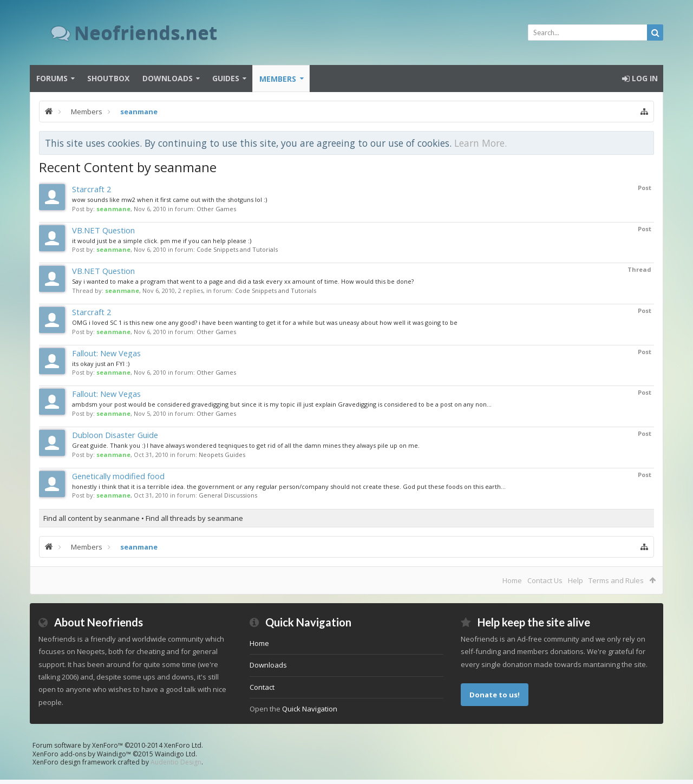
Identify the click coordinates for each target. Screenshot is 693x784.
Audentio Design (176, 762)
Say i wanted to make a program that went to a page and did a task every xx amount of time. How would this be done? (243, 281)
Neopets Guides (222, 455)
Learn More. (480, 143)
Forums (52, 78)
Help (576, 580)
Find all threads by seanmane (194, 518)
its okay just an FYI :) (101, 364)
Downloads (168, 78)
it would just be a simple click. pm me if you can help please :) (162, 241)
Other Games (216, 209)
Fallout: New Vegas (106, 353)
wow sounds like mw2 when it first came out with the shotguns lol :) (169, 200)
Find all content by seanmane (91, 518)
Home (512, 580)
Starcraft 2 (91, 189)
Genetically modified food (118, 476)
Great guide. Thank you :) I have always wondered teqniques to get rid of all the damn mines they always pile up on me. (246, 445)
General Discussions (228, 495)
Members (278, 79)
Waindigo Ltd (175, 754)
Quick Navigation (310, 709)
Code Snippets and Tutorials (237, 249)
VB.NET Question (103, 230)
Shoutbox (108, 78)
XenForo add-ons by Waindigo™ (82, 754)
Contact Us (545, 580)
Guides (226, 78)
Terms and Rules (616, 580)
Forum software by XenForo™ (118, 745)
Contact (262, 687)
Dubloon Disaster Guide (115, 435)
